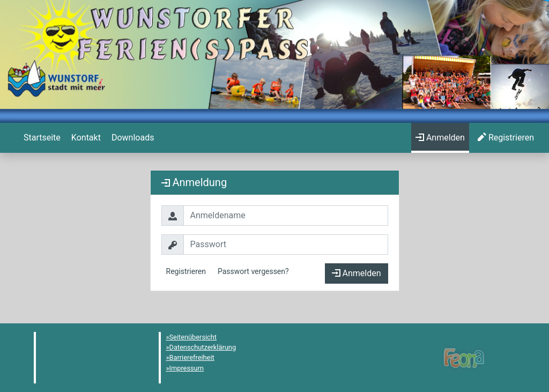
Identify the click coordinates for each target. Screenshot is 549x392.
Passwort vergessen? (253, 271)
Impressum (187, 368)
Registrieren (186, 271)
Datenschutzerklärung (203, 347)
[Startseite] (41, 138)
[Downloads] (132, 138)
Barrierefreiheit (192, 357)
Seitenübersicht (193, 337)
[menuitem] (41, 138)
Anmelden (357, 273)
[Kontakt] (85, 138)
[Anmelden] (440, 138)
